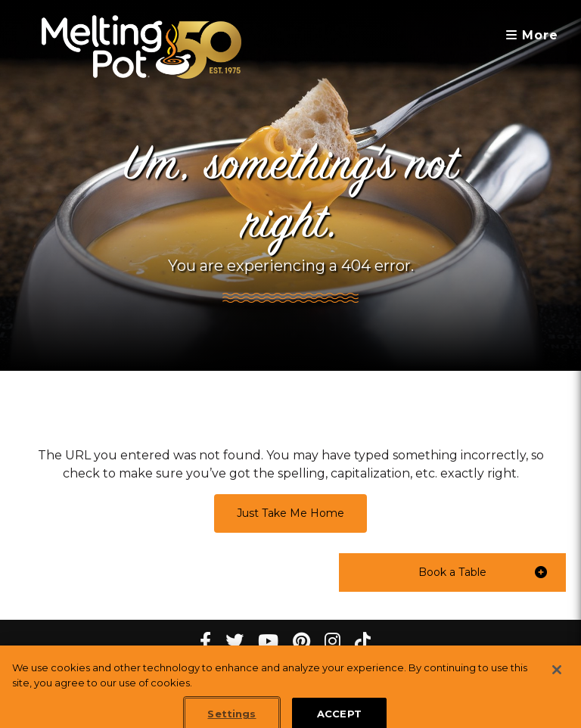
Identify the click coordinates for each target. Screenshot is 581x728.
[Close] (557, 677)
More (532, 35)
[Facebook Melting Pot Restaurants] (205, 641)
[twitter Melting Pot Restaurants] (235, 641)
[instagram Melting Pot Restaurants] (332, 641)
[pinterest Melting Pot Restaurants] (301, 641)
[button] (452, 572)
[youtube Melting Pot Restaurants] (268, 641)
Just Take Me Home (290, 513)
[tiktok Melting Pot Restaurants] (363, 641)
